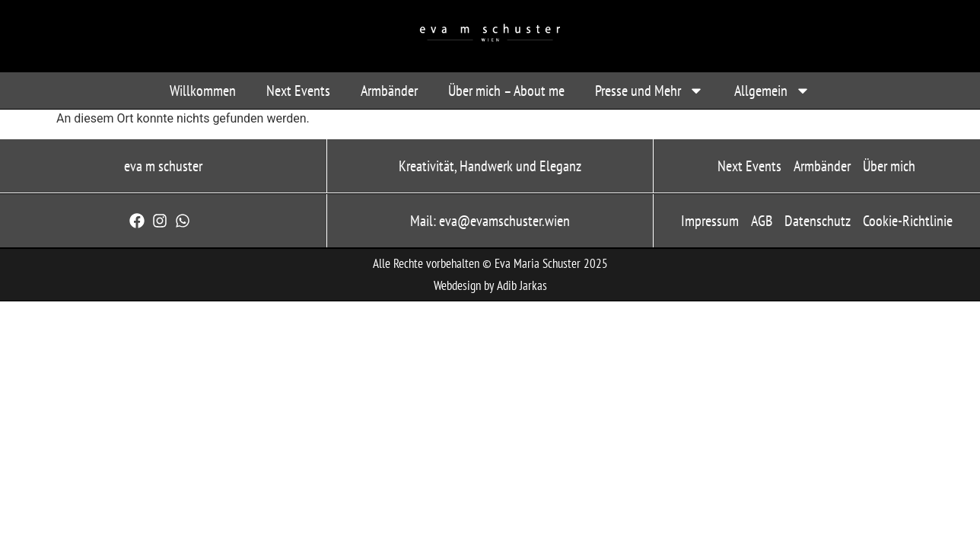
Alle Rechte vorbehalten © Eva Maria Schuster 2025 (490, 263)
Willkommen (203, 91)
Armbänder (389, 91)
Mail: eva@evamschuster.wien (490, 221)
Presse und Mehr (649, 91)
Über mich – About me (506, 91)
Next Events (298, 91)
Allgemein (772, 91)
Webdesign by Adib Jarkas (490, 285)
